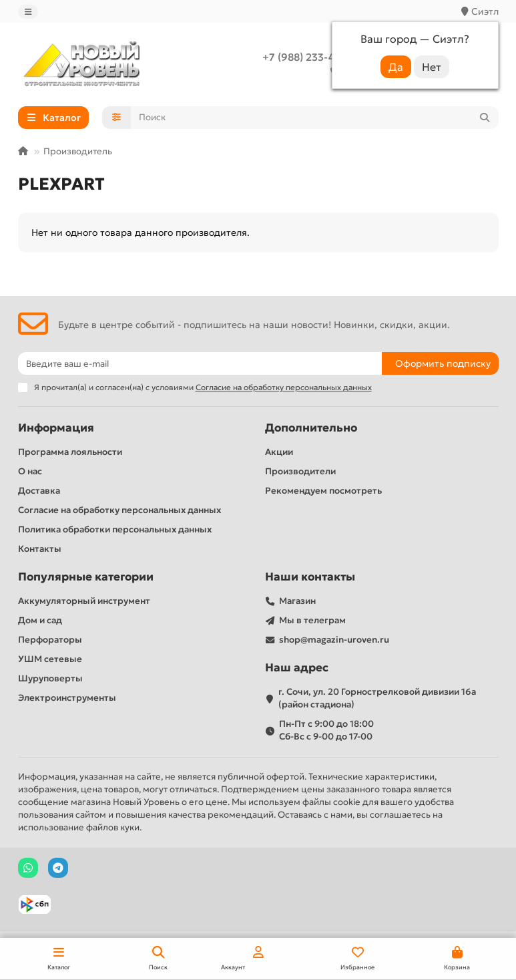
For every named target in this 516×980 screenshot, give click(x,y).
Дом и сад (40, 620)
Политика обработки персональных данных (115, 529)
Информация (56, 428)
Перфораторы (50, 640)
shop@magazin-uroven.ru (334, 640)
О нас (30, 471)
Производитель (78, 151)
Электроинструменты (67, 698)
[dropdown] (28, 12)
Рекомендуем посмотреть (323, 491)
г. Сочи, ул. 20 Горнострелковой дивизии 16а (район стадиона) (377, 698)
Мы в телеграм (312, 620)
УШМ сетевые (50, 659)
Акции (279, 452)
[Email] (200, 363)
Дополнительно (311, 428)
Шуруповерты (50, 678)
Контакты (40, 549)
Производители (300, 471)
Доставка (39, 491)
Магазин (297, 601)
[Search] (315, 118)
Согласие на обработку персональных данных (119, 510)
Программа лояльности (70, 452)
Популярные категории (86, 577)
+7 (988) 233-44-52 (309, 57)
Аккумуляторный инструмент (84, 601)
